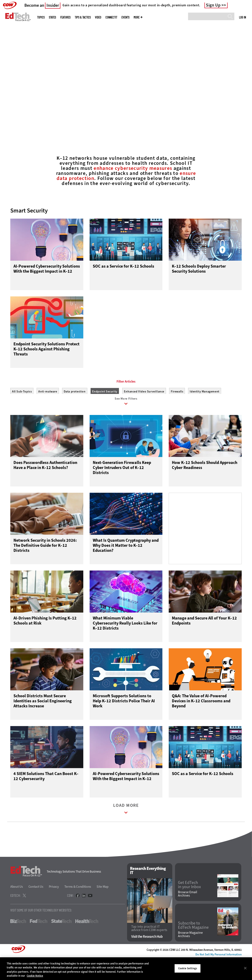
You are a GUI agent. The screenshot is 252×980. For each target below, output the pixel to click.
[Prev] (9, 64)
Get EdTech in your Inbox (189, 906)
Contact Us (36, 908)
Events (125, 17)
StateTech (61, 942)
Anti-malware (48, 410)
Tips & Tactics (83, 17)
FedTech (39, 942)
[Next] (243, 64)
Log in (242, 17)
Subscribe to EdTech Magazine (193, 947)
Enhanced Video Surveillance (144, 410)
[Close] (245, 968)
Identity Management (204, 410)
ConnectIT (111, 17)
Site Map (103, 908)
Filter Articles (126, 400)
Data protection (75, 410)
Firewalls (177, 410)
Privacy (54, 908)
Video (98, 17)
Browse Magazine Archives (190, 956)
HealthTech (87, 942)
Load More (126, 831)
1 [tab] (121, 126)
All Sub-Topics (22, 410)
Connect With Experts (47, 106)
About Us (17, 908)
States (52, 17)
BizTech (18, 942)
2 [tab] (129, 126)
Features (65, 17)
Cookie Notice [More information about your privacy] (35, 976)
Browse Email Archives (188, 915)
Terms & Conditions (78, 908)
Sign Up (213, 5)
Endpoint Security (105, 410)
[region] (126, 969)
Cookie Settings (188, 968)
